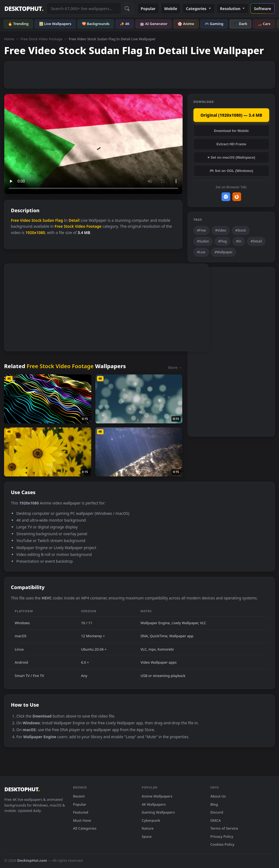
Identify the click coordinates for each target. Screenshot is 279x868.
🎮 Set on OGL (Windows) (231, 171)
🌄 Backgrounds (96, 24)
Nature (148, 828)
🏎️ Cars (264, 24)
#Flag (223, 241)
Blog (214, 804)
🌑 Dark (241, 24)
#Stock (241, 230)
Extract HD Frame (231, 144)
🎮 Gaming (214, 24)
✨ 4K (125, 24)
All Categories (85, 828)
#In (239, 241)
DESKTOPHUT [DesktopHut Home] (24, 9)
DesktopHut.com (32, 860)
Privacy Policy (222, 836)
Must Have (82, 820)
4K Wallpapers (154, 804)
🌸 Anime (186, 24)
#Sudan (203, 241)
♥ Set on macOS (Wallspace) (231, 157)
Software (263, 9)
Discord (217, 812)
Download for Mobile (231, 131)
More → (175, 367)
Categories (198, 9)
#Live (201, 252)
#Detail (256, 241)
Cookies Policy (222, 844)
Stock (36, 220)
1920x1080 (35, 233)
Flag (59, 220)
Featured (81, 812)
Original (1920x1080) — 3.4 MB (231, 115)
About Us (218, 796)
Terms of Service (224, 828)
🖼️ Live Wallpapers (55, 24)
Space (147, 836)
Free (15, 220)
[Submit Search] (127, 8)
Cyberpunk (151, 820)
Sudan (48, 220)
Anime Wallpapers (157, 796)
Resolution (233, 9)
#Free (201, 230)
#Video (221, 230)
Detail (74, 220)
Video (25, 220)
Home (9, 39)
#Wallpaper (224, 252)
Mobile (171, 9)
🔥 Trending (18, 24)
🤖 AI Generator (154, 24)
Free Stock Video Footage (41, 39)
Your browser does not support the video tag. (93, 144)
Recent (79, 796)
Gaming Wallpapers (158, 812)
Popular (148, 9)
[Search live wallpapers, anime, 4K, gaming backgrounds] (84, 8)
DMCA (216, 820)
